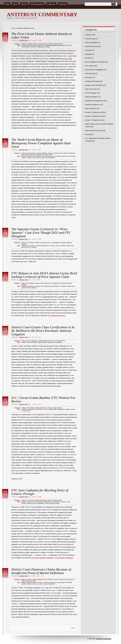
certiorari (39, 246)
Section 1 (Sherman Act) (40, 44)
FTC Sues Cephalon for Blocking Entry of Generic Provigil (40, 492)
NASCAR (69, 582)
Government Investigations (95, 70)
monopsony (48, 156)
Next (73, 628)
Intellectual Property (44, 341)
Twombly (33, 581)
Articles (24, 4)
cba (43, 45)
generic (64, 502)
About (15, 4)
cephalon (41, 502)
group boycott (31, 156)
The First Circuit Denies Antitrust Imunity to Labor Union (42, 36)
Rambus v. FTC (17, 479)
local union (33, 47)
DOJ (57, 246)
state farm (45, 158)
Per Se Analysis (32, 153)
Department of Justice (48, 246)
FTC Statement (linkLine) (56, 316)
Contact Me (51, 4)
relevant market (61, 156)
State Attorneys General (94, 131)
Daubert (29, 580)
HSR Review (90, 74)
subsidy (48, 47)
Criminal (88, 50)
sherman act (37, 158)
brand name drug (32, 502)
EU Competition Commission (95, 62)
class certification (32, 342)
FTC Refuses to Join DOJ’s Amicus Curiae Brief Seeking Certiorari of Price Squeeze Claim (44, 275)
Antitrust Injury (90, 39)
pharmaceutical (50, 503)
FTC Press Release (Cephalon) (43, 558)
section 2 (30, 158)
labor (28, 47)
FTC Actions (31, 243)
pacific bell (25, 247)
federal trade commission (52, 286)
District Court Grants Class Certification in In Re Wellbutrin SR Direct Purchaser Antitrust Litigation (43, 331)
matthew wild (41, 47)
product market (26, 584)
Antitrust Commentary (104, 639)
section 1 (24, 158)
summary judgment (49, 584)
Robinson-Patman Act (93, 105)
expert (34, 582)
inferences (40, 582)
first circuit (68, 45)
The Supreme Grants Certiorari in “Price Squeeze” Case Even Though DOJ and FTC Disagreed (41, 233)
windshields (52, 158)
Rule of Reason (71, 156)
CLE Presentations (37, 4)
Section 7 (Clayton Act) (93, 120)
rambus (68, 409)
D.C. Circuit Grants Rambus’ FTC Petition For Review (43, 399)
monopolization (40, 503)
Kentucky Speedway (50, 582)
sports (41, 584)
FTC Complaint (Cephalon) (64, 558)
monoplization (61, 409)
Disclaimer (63, 4)
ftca (47, 409)
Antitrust (24, 44)
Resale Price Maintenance (95, 101)
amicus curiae (26, 246)
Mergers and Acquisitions (94, 85)
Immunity (30, 44)
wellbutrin (59, 342)
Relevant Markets (42, 153)
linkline (63, 246)
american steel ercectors (29, 45)
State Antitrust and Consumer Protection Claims (39, 155)
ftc (60, 246)
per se (54, 156)
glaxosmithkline (42, 342)
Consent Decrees (91, 46)
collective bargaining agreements (55, 45)
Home (7, 4)
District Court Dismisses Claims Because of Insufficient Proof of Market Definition (41, 571)
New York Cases (91, 89)
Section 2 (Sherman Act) (55, 44)
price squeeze (32, 247)
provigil (57, 503)
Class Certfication (32, 341)
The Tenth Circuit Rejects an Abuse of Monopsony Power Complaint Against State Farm (41, 143)
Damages (89, 54)
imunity (23, 47)
